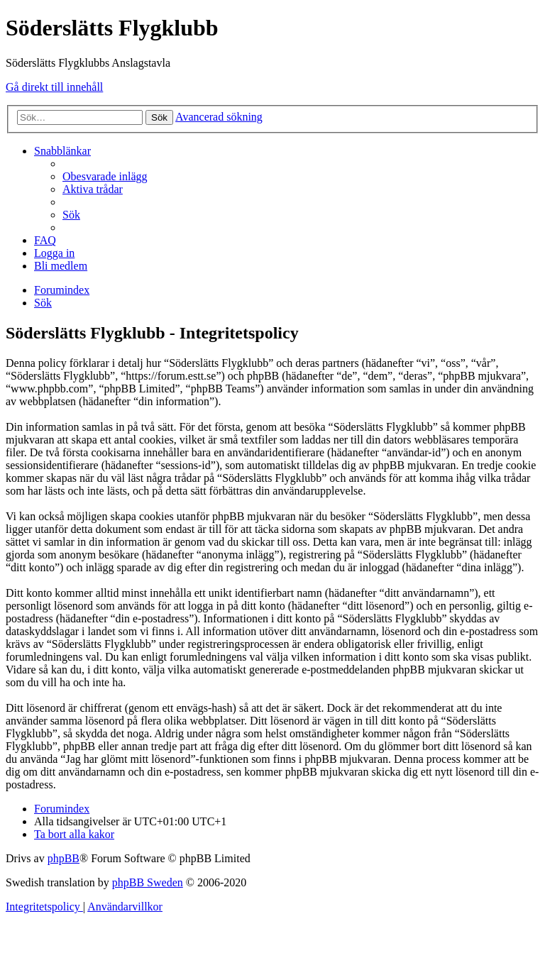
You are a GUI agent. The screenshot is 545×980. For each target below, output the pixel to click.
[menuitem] (105, 176)
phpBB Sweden (148, 882)
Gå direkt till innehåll (54, 87)
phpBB (64, 858)
